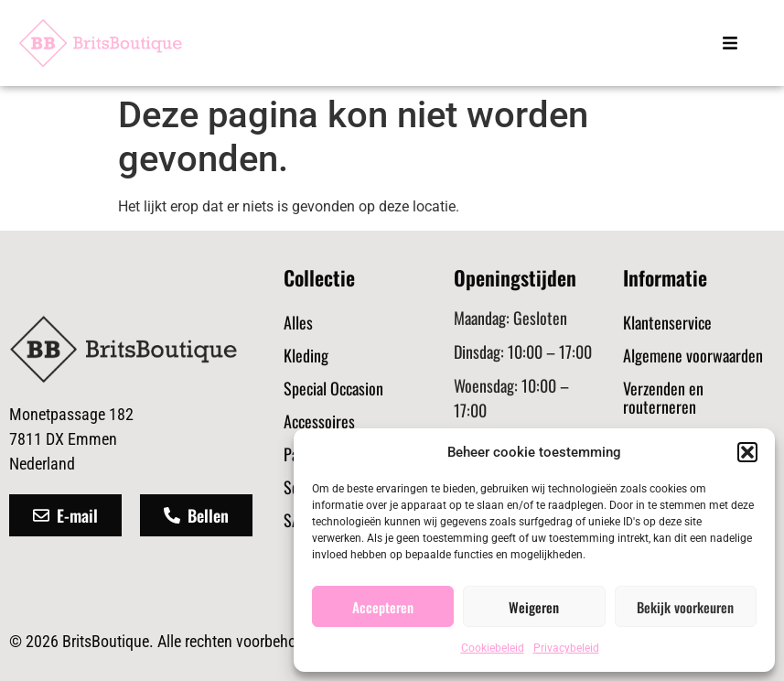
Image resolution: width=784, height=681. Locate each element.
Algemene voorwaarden (693, 355)
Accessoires (319, 421)
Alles (298, 322)
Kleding (306, 355)
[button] (747, 452)
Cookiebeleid (493, 648)
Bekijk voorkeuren (685, 607)
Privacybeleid (566, 648)
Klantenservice (667, 322)
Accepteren (383, 607)
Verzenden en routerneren (663, 397)
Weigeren (534, 607)
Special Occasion (333, 388)
